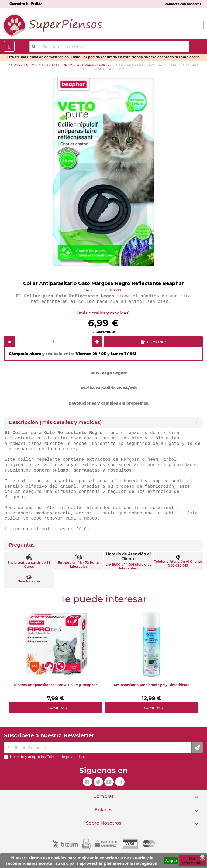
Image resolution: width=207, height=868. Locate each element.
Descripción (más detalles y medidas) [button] (55, 423)
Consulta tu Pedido (26, 4)
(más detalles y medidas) (104, 313)
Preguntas (22, 545)
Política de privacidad (65, 757)
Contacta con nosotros (183, 4)
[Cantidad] (53, 341)
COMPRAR (157, 342)
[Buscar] (109, 47)
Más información (192, 861)
